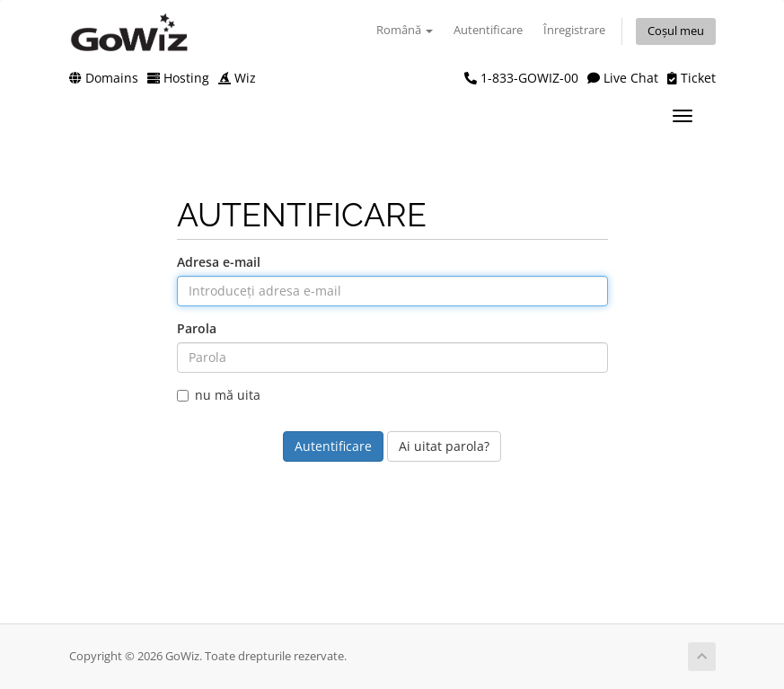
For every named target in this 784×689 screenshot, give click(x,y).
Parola (197, 328)
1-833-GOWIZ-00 (521, 78)
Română (405, 30)
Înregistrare (574, 30)
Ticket (692, 78)
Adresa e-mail (219, 262)
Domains (104, 78)
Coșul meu (676, 31)
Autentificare (488, 30)
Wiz (237, 78)
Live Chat (623, 78)
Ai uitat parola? (444, 446)
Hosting (178, 78)
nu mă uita (219, 395)
